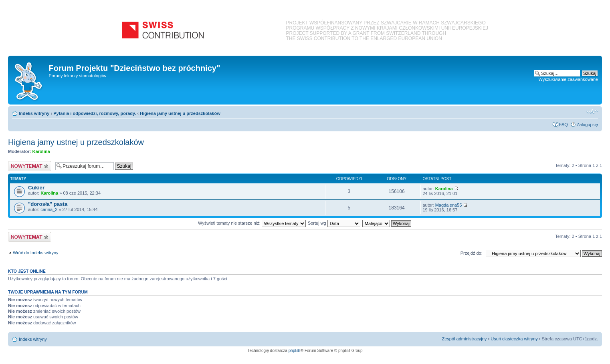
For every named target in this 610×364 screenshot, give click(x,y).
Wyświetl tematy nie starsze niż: (252, 223)
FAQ (564, 125)
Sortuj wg (334, 223)
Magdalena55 (449, 205)
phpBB (295, 351)
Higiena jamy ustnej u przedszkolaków (180, 113)
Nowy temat (30, 166)
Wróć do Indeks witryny (36, 253)
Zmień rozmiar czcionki (592, 112)
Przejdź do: (472, 253)
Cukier (36, 188)
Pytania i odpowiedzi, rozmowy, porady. (95, 113)
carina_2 (49, 209)
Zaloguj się (587, 125)
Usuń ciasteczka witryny (514, 339)
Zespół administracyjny (465, 339)
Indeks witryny (34, 113)
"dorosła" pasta (48, 204)
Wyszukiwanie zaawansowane (568, 79)
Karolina (41, 151)
